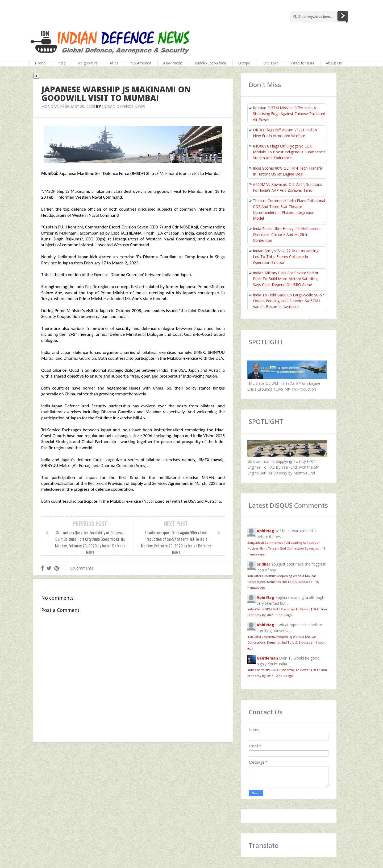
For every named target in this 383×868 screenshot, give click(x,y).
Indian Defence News (124, 106)
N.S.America (141, 63)
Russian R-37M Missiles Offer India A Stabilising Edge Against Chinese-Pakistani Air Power (289, 114)
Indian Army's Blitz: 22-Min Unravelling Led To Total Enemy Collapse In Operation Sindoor (286, 257)
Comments (82, 568)
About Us (334, 63)
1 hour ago (284, 615)
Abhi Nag (265, 531)
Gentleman (267, 658)
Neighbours (88, 63)
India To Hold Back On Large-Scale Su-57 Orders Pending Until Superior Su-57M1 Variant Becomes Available (288, 301)
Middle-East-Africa (210, 63)
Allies (114, 63)
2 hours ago (285, 676)
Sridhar (263, 564)
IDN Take (270, 63)
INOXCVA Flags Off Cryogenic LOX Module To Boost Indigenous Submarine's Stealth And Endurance (289, 152)
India (62, 63)
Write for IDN (302, 63)
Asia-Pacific (173, 63)
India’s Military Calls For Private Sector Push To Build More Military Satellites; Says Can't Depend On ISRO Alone (286, 279)
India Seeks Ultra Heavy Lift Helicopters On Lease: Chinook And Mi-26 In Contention (287, 234)
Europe (244, 63)
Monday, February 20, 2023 (68, 106)
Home (40, 63)
